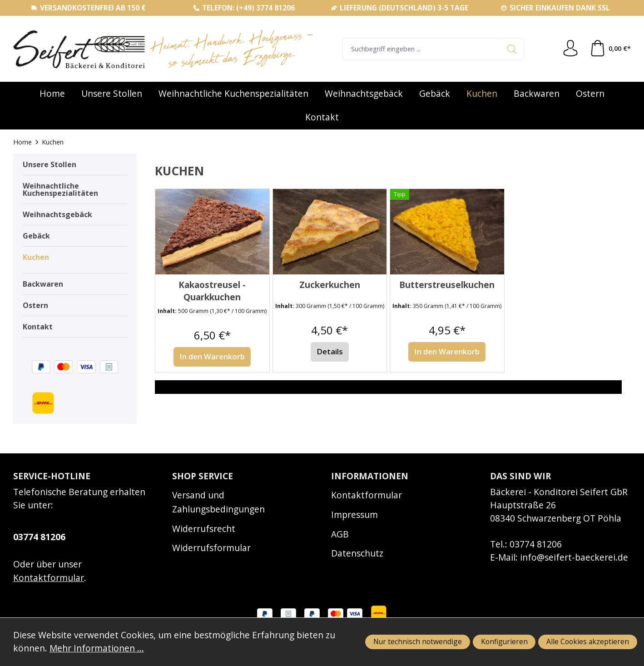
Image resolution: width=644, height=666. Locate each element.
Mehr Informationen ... (97, 648)
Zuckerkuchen (330, 285)
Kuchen (36, 257)
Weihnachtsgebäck (57, 214)
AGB (340, 534)
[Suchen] (513, 49)
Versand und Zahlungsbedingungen (218, 502)
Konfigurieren (504, 641)
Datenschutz (357, 553)
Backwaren (43, 284)
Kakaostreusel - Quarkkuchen (212, 291)
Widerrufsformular (211, 548)
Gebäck (36, 236)
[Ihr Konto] (570, 49)
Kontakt (38, 327)
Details (330, 351)
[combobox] (422, 49)
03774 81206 (39, 537)
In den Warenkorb (212, 356)
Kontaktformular (49, 578)
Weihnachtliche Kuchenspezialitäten (60, 189)
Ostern (35, 305)
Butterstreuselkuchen (447, 285)
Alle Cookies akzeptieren (588, 641)
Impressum (354, 514)
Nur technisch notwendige (418, 641)
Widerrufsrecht (204, 529)
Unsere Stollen (50, 164)
